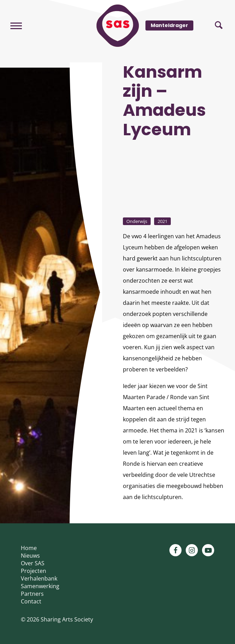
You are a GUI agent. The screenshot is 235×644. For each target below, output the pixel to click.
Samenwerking (40, 586)
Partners (32, 594)
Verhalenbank (39, 578)
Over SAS (33, 563)
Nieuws (30, 556)
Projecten (33, 571)
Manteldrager (169, 25)
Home (29, 548)
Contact (31, 601)
